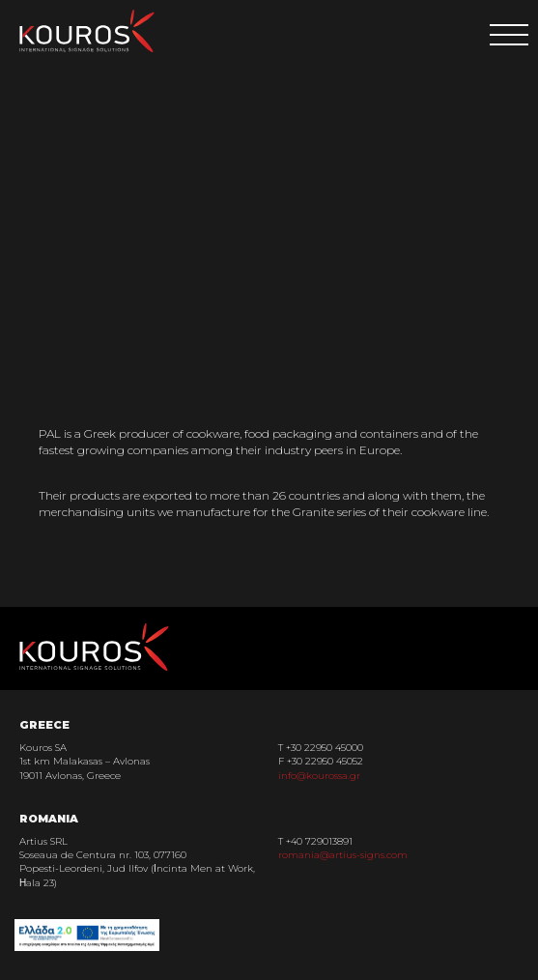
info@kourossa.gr (319, 776)
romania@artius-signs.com (343, 855)
